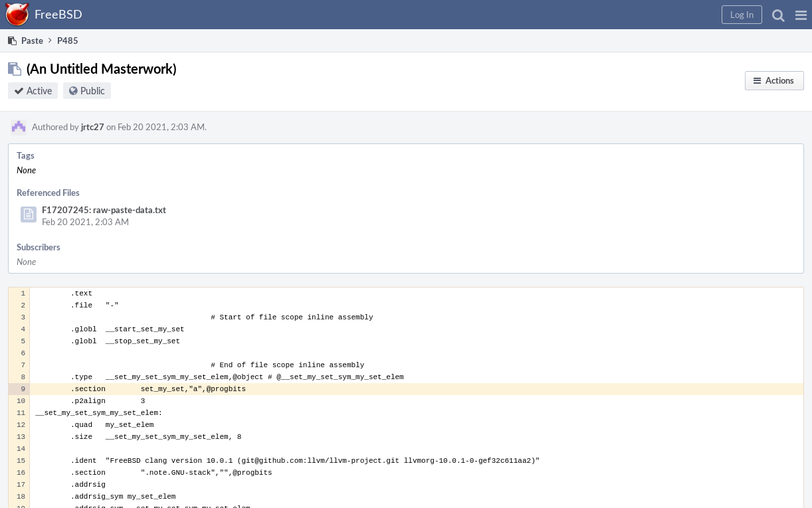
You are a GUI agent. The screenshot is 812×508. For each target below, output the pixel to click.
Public (93, 91)
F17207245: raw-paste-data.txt (104, 210)
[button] (801, 15)
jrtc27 (93, 127)
